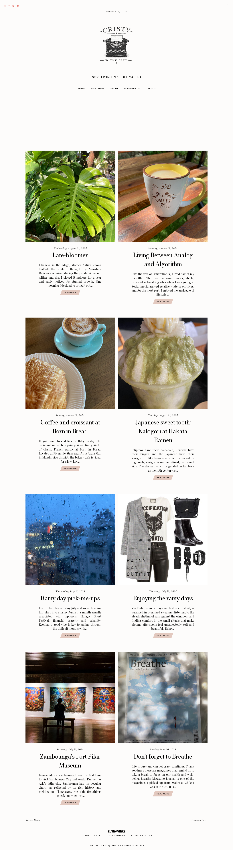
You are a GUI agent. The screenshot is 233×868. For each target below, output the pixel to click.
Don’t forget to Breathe (163, 779)
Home (81, 89)
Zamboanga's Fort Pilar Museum (70, 779)
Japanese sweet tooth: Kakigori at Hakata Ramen (163, 440)
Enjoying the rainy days (163, 611)
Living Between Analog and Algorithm (163, 264)
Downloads (132, 89)
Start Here (97, 89)
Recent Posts (33, 838)
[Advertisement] (116, 125)
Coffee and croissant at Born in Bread (70, 436)
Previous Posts (200, 838)
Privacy (151, 89)
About (114, 89)
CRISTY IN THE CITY (98, 863)
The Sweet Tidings (90, 853)
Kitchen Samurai (116, 853)
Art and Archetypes (142, 853)
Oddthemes (138, 863)
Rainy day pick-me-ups (70, 611)
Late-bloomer (70, 255)
